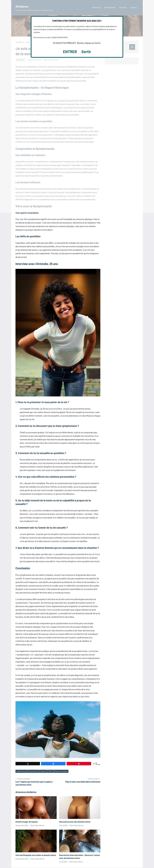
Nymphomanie (35, 771)
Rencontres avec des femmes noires (76, 822)
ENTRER (70, 52)
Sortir (86, 52)
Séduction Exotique (66, 771)
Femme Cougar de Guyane (28, 822)
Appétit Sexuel (22, 771)
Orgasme (46, 771)
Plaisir (54, 771)
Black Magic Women (37, 826)
